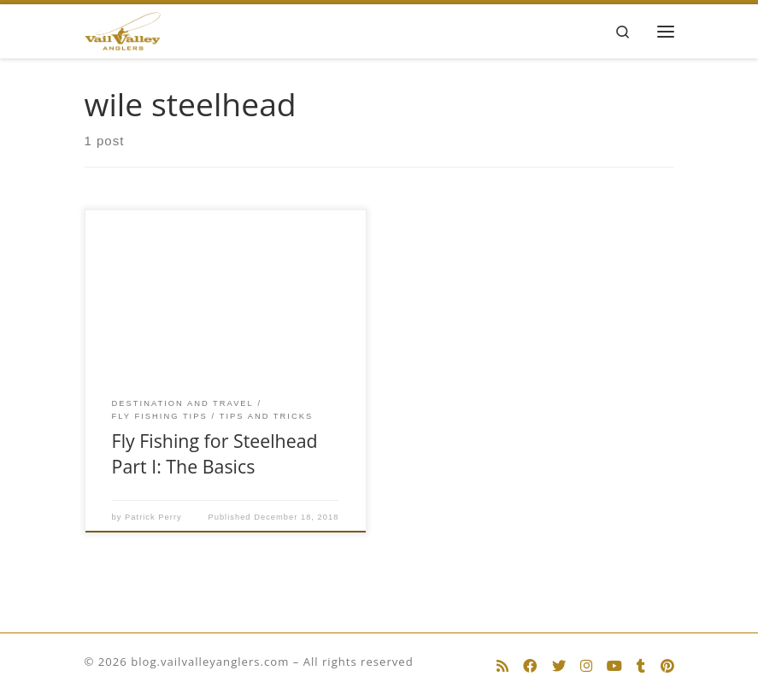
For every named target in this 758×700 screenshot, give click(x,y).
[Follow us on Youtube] (614, 666)
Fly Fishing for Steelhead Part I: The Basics (215, 453)
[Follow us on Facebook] (530, 666)
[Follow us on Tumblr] (641, 666)
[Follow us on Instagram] (586, 666)
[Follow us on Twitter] (559, 666)
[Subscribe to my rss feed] (502, 666)
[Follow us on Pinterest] (667, 666)
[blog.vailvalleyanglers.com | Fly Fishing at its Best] (123, 29)
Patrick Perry (153, 517)
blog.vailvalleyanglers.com (210, 662)
